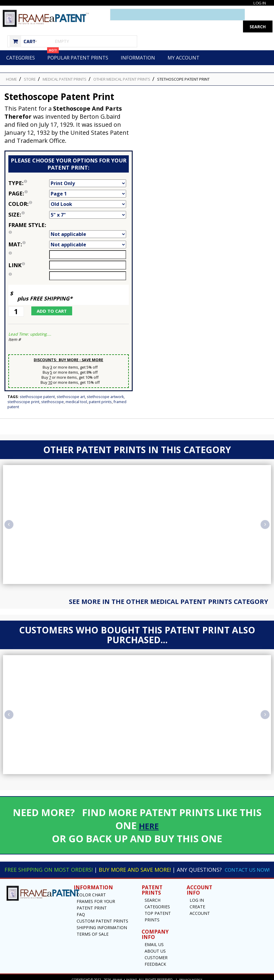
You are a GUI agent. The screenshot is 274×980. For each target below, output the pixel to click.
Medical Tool (76, 390)
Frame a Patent (124, 975)
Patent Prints (100, 390)
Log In (259, 3)
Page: (29, 181)
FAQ (81, 910)
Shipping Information (102, 923)
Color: (29, 192)
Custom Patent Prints (102, 916)
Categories (21, 46)
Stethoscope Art (71, 385)
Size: (29, 203)
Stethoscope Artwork (105, 385)
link (17, 253)
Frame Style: (29, 217)
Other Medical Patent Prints (122, 67)
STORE (30, 67)
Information (138, 46)
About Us (155, 946)
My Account (184, 46)
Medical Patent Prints (65, 67)
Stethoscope (52, 390)
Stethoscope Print (23, 390)
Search (153, 895)
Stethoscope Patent (37, 385)
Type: (29, 171)
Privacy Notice (192, 975)
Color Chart (91, 890)
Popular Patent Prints (78, 44)
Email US (154, 940)
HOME (11, 67)
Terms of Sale (93, 929)
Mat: (29, 232)
